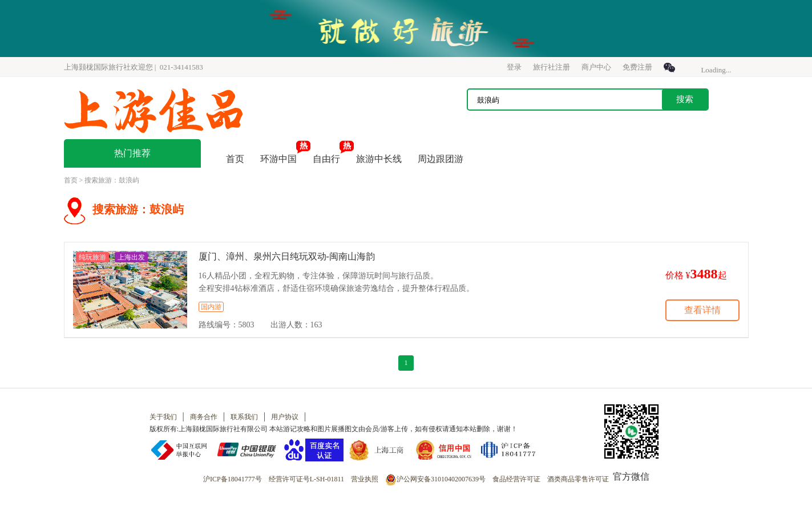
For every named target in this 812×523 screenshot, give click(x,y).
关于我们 (163, 417)
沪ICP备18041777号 (233, 479)
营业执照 (365, 479)
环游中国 (278, 159)
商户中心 (596, 67)
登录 (514, 67)
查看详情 (702, 310)
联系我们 (244, 417)
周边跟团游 (441, 159)
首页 (235, 159)
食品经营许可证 (516, 479)
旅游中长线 (379, 159)
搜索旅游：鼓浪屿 (112, 180)
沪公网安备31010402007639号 (435, 479)
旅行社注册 (552, 67)
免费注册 (637, 67)
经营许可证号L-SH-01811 (306, 479)
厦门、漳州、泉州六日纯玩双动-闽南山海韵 (287, 256)
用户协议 (285, 417)
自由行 (326, 159)
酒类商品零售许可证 (578, 479)
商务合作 (204, 417)
